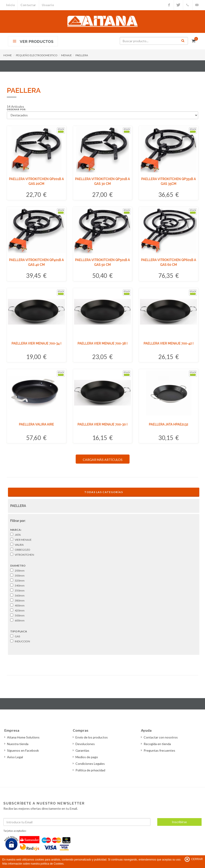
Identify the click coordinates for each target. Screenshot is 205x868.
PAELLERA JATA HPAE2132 (169, 424)
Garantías (82, 750)
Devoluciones (85, 744)
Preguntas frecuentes (159, 750)
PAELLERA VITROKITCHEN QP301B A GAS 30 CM (102, 181)
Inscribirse (179, 822)
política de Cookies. (52, 864)
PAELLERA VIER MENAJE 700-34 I (36, 343)
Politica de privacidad (90, 770)
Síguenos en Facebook (23, 750)
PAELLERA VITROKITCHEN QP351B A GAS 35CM (169, 181)
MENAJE (66, 55)
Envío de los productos (92, 737)
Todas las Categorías (104, 492)
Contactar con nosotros (161, 737)
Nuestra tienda (18, 744)
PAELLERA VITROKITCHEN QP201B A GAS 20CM (36, 181)
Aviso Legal (15, 757)
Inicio (10, 5)
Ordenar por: (17, 109)
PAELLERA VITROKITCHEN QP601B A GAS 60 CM (169, 262)
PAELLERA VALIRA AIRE (36, 424)
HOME (8, 55)
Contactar (28, 5)
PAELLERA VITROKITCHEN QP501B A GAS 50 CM (102, 262)
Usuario (48, 5)
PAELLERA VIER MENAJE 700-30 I (102, 424)
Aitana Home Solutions (23, 737)
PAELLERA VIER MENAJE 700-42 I (169, 343)
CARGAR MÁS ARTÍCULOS (103, 460)
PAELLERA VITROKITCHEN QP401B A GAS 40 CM (36, 262)
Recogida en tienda (157, 744)
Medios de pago (87, 757)
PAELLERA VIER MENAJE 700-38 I (102, 343)
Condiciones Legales (90, 764)
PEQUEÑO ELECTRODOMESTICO (37, 55)
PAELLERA (82, 55)
